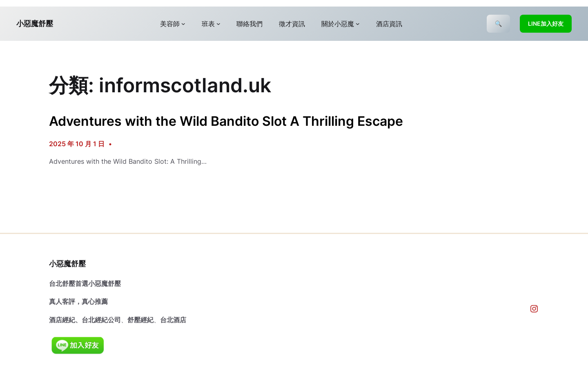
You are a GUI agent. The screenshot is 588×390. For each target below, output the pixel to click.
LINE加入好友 (546, 23)
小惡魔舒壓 (35, 23)
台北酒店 (173, 320)
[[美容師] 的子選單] (183, 24)
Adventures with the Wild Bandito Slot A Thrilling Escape (226, 121)
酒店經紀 (62, 320)
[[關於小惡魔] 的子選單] (358, 24)
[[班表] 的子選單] (218, 24)
